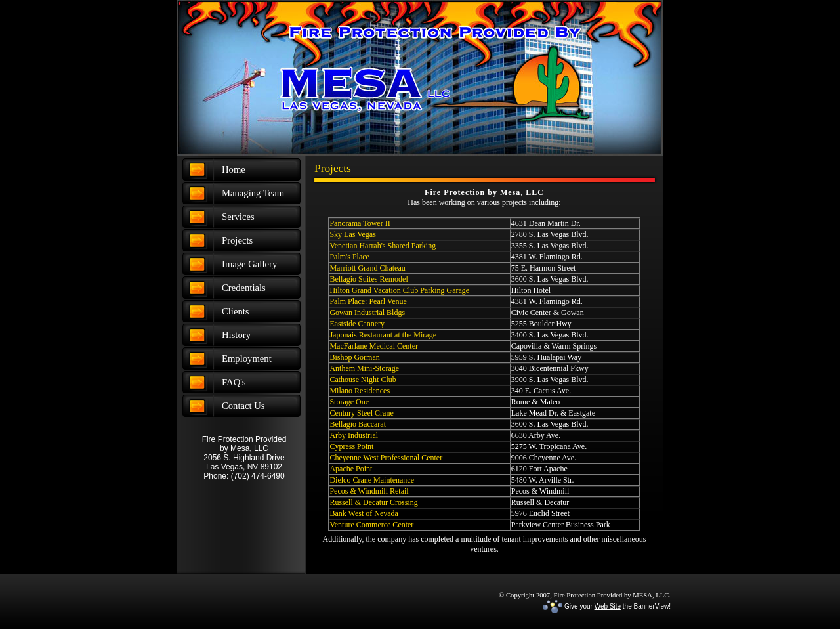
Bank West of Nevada (364, 513)
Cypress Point (351, 446)
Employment (247, 358)
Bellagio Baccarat (358, 424)
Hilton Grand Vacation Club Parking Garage (399, 290)
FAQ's (234, 382)
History (236, 335)
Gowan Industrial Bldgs (367, 313)
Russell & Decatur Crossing (373, 502)
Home (234, 169)
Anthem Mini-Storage (364, 368)
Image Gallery (249, 264)
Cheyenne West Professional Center (386, 458)
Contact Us (243, 406)
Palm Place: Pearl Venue (368, 301)
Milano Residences (360, 391)
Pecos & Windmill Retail (369, 491)
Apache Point (351, 469)
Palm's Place (349, 257)
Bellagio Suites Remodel (368, 279)
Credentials (244, 288)
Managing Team (253, 193)
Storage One (349, 402)
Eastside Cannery (357, 324)
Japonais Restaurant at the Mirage (383, 335)
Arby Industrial (354, 435)
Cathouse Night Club (363, 380)
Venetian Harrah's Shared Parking (383, 246)
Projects (237, 240)
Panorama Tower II (360, 223)
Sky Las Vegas (352, 234)
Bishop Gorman (354, 357)
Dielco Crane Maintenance (372, 480)
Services (238, 217)
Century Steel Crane (361, 413)
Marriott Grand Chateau (367, 268)
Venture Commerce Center (371, 525)
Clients (236, 311)
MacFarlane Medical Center (374, 346)
